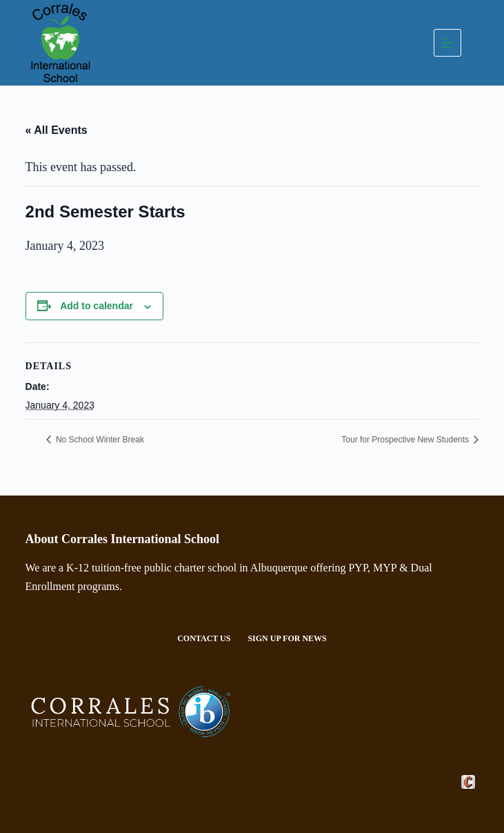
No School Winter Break (99, 440)
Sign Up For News (287, 638)
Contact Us (204, 638)
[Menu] (447, 43)
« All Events (57, 130)
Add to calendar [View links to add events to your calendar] (97, 306)
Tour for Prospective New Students (406, 440)
